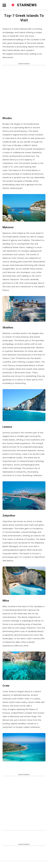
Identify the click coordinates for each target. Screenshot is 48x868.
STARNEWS (24, 5)
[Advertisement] (24, 92)
